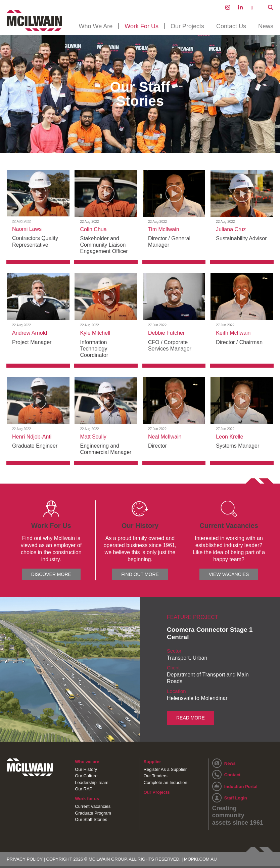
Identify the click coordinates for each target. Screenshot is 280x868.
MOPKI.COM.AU (200, 858)
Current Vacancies (93, 806)
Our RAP (84, 789)
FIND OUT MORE (140, 574)
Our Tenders (156, 775)
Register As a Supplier (165, 769)
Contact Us (231, 26)
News (266, 26)
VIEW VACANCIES (229, 574)
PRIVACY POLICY (25, 858)
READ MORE (191, 717)
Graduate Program (93, 813)
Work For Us (142, 26)
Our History (86, 769)
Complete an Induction (166, 782)
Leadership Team (92, 782)
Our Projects (187, 26)
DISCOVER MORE (51, 574)
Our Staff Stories (91, 819)
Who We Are (96, 26)
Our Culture (86, 775)
